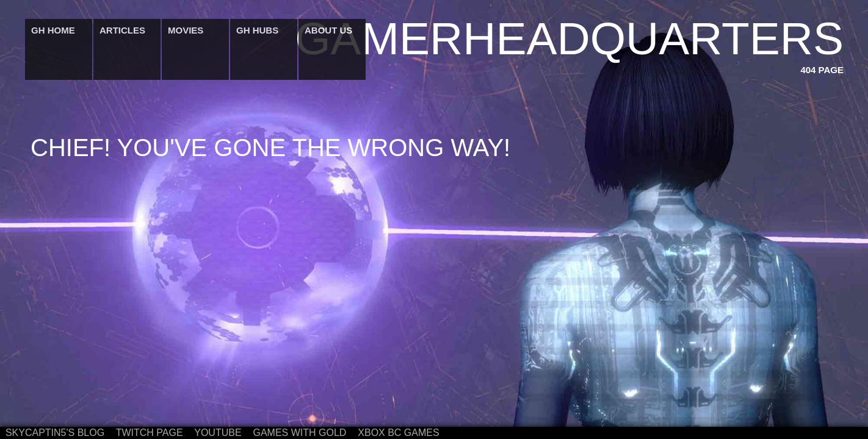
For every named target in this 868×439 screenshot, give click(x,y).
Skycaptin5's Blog (55, 433)
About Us (328, 30)
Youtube (218, 433)
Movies (186, 30)
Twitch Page (150, 433)
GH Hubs (257, 30)
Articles (122, 30)
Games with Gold (299, 433)
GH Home (53, 30)
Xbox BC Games (398, 433)
